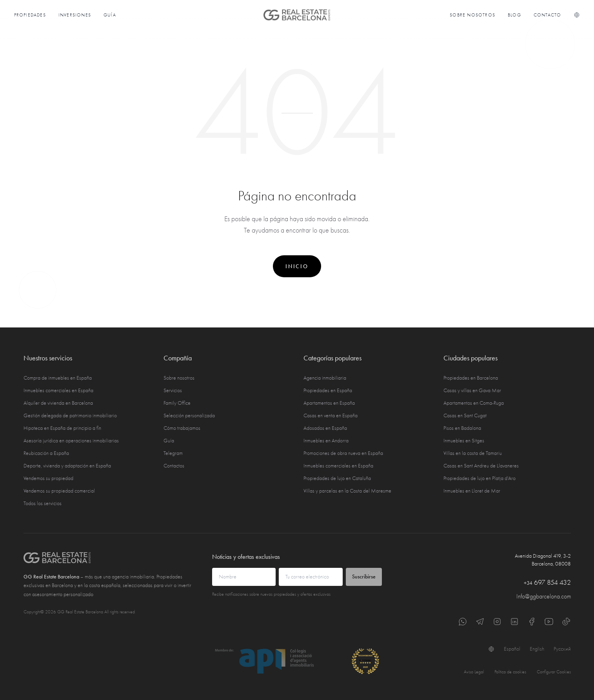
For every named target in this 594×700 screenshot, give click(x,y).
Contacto (548, 15)
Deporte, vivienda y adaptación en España (67, 466)
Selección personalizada (189, 415)
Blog (514, 15)
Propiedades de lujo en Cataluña (337, 478)
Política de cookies (510, 672)
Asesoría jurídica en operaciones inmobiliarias (71, 441)
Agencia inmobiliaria (325, 378)
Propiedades (30, 15)
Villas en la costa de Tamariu (473, 453)
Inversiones (75, 15)
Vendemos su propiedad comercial (59, 491)
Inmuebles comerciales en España (58, 390)
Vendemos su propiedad (48, 478)
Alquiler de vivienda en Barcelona (58, 403)
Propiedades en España (328, 390)
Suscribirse (364, 577)
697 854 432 (547, 583)
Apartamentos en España (329, 403)
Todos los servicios (43, 503)
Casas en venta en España (331, 415)
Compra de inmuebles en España (58, 378)
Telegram (173, 453)
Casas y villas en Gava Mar (472, 390)
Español (512, 649)
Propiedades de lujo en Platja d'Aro (480, 478)
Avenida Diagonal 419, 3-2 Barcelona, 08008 (543, 560)
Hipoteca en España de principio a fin (62, 428)
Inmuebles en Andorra (326, 441)
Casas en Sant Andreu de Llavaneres (481, 466)
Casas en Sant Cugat (465, 415)
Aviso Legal (474, 672)
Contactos (174, 466)
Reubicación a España (46, 453)
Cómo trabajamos (182, 428)
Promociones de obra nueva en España (343, 453)
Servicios (173, 390)
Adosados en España (325, 428)
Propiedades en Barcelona (471, 378)
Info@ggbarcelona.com (544, 596)
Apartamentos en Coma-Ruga (474, 403)
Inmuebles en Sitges (464, 441)
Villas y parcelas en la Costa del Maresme (347, 491)
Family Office (177, 403)
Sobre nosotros (472, 15)
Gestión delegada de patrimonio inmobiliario (70, 415)
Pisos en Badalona (462, 428)
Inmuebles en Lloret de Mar (472, 491)
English (537, 649)
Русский (562, 649)
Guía (110, 15)
